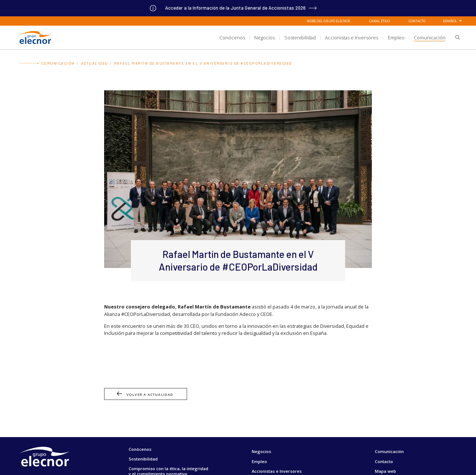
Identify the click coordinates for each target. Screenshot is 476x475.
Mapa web (385, 471)
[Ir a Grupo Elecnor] (35, 44)
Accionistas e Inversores (277, 471)
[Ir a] (238, 8)
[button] (455, 38)
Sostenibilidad (143, 459)
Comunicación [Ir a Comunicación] (58, 63)
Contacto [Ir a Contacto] (417, 21)
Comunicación (389, 451)
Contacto (384, 461)
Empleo (259, 461)
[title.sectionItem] (232, 37)
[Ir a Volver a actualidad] (238, 397)
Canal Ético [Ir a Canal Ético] (379, 21)
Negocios (261, 451)
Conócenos (140, 449)
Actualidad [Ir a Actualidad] (94, 63)
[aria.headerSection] (238, 37)
